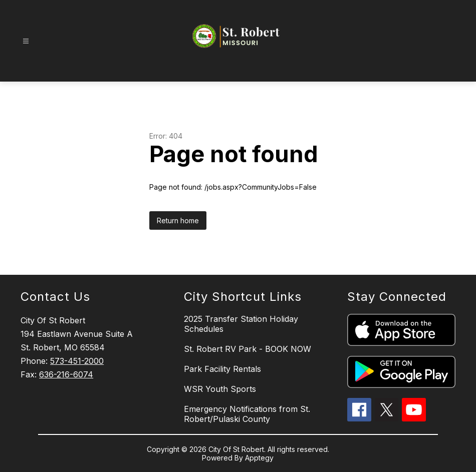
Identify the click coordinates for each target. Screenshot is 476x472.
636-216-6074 (66, 374)
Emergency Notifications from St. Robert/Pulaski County (247, 414)
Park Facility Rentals (222, 369)
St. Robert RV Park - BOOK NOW (248, 349)
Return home (178, 220)
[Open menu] (26, 41)
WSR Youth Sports (220, 389)
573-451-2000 (77, 361)
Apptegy (259, 458)
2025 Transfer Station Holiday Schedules (241, 324)
